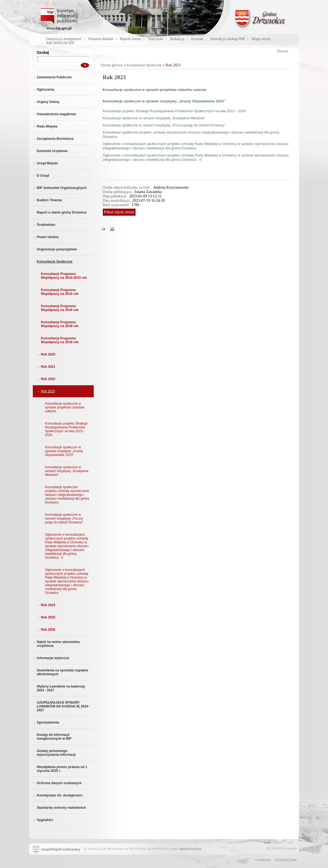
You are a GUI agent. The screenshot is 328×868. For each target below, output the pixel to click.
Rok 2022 (46, 379)
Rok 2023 (46, 391)
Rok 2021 (46, 367)
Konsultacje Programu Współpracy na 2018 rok (60, 324)
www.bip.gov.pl (59, 28)
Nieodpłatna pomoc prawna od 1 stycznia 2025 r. (62, 769)
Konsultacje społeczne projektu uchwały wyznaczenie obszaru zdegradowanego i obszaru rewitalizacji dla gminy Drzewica (67, 495)
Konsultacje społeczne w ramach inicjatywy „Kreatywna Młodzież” (67, 471)
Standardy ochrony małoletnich (61, 808)
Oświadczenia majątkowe (55, 114)
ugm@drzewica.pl (190, 849)
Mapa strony (261, 39)
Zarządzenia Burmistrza (53, 139)
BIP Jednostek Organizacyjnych (60, 188)
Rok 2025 (46, 617)
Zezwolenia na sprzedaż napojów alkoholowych (63, 672)
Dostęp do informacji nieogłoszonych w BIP (54, 737)
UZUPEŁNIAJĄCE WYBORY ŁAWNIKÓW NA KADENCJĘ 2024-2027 (63, 706)
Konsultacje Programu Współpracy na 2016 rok (60, 308)
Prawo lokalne (46, 237)
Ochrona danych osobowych (57, 783)
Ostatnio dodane (101, 39)
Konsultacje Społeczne (53, 262)
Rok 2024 (46, 605)
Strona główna (112, 65)
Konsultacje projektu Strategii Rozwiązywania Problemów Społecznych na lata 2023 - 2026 (66, 429)
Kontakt (197, 39)
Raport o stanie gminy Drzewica (62, 212)
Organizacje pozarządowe (55, 249)
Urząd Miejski (45, 163)
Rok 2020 (46, 354)
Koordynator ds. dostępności (58, 795)
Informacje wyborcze (51, 658)
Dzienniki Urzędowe (52, 151)
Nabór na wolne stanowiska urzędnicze (56, 644)
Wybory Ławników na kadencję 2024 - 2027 (61, 688)
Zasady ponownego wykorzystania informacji (56, 753)
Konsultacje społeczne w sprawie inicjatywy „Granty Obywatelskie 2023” (64, 451)
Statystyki (156, 39)
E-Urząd (41, 176)
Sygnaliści (43, 820)
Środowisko (44, 225)
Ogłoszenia (44, 90)
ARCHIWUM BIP (60, 43)
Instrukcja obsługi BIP (228, 39)
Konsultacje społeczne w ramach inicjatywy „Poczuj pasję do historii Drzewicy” (64, 519)
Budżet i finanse (47, 200)
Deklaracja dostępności (64, 39)
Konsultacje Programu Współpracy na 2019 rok (60, 340)
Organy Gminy (46, 102)
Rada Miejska (45, 126)
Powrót (283, 51)
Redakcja (177, 39)
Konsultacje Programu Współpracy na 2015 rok (60, 292)
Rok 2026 (46, 630)
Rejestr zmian (131, 39)
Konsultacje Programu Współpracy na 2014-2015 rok (64, 276)
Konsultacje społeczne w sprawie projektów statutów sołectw (65, 407)
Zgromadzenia (46, 722)
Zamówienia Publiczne (52, 77)
